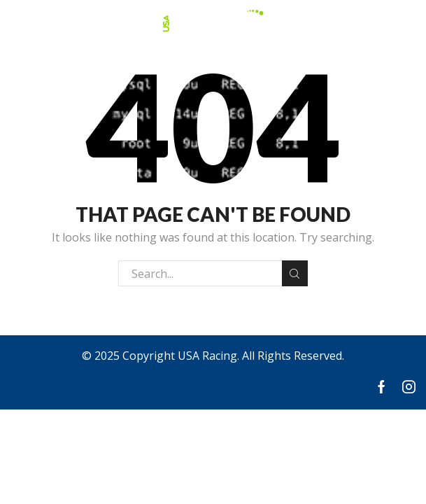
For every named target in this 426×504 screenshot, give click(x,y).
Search (295, 274)
